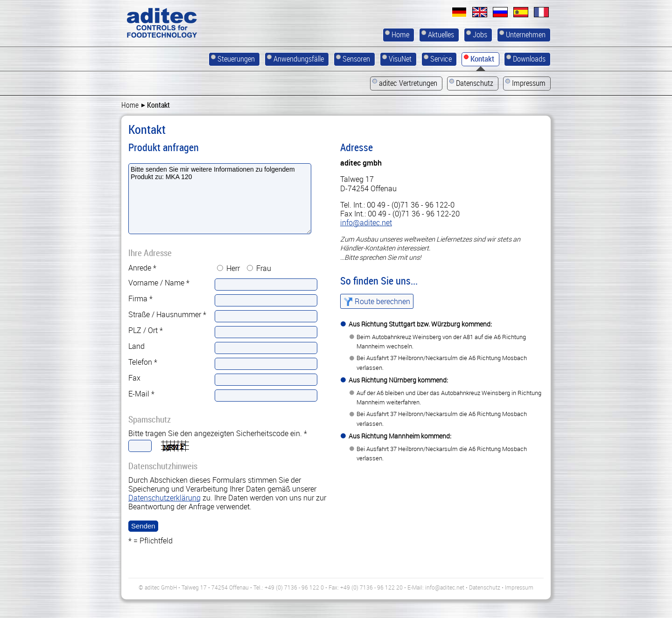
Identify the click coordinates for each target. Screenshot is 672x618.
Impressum (519, 587)
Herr (233, 268)
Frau (264, 268)
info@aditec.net (366, 222)
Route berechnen (382, 301)
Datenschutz (485, 587)
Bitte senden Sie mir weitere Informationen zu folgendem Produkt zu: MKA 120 (220, 199)
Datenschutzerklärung (164, 498)
